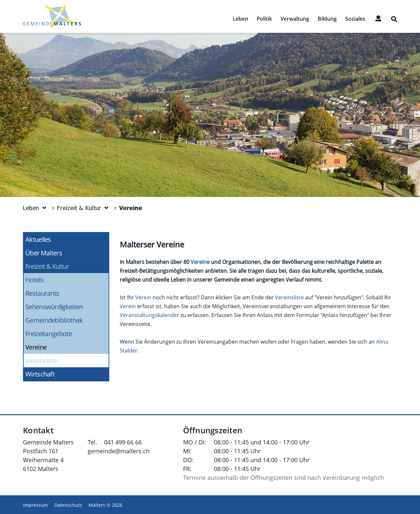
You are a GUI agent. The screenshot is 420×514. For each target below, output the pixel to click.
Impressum (35, 505)
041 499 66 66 (123, 442)
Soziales (355, 19)
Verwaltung (295, 19)
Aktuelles (38, 239)
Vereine (54, 347)
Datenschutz (68, 505)
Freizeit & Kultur (47, 266)
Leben (240, 19)
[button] (35, 208)
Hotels (34, 280)
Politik (264, 19)
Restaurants (42, 293)
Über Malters (44, 253)
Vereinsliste (42, 361)
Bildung (327, 19)
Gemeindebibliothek (54, 320)
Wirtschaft (40, 374)
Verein (143, 297)
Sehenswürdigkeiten (54, 307)
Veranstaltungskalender (149, 315)
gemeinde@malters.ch (119, 451)
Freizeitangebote (49, 334)
